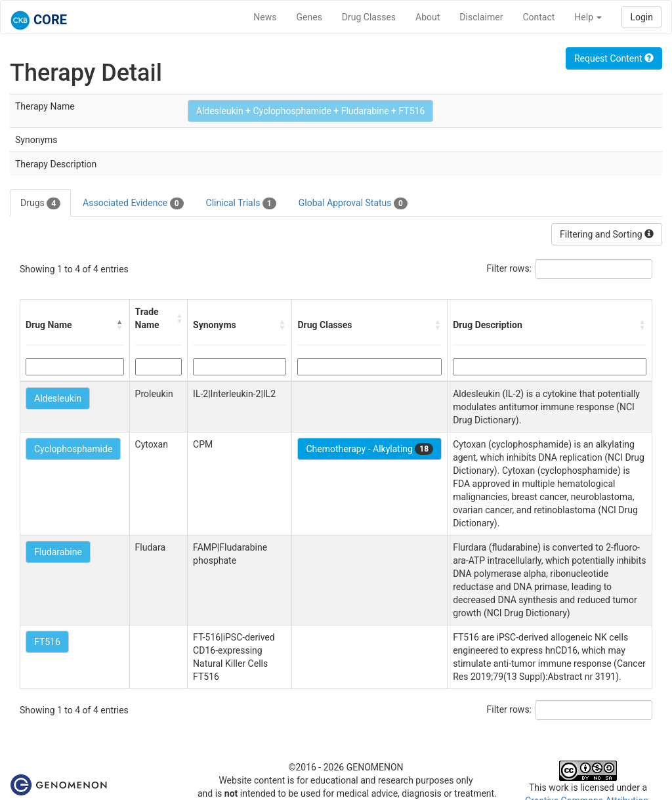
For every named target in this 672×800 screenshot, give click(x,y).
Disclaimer (481, 17)
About (428, 17)
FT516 (47, 642)
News (265, 17)
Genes (309, 17)
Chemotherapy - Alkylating (369, 449)
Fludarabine (58, 552)
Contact (538, 17)
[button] (120, 325)
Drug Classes (369, 17)
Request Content (614, 58)
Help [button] (588, 17)
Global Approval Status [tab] (353, 203)
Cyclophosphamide (73, 449)
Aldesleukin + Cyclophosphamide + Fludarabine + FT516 (311, 111)
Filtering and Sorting (607, 234)
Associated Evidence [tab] (133, 203)
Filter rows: (510, 268)
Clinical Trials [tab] (241, 203)
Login (641, 17)
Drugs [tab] (40, 203)
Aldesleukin (58, 398)
